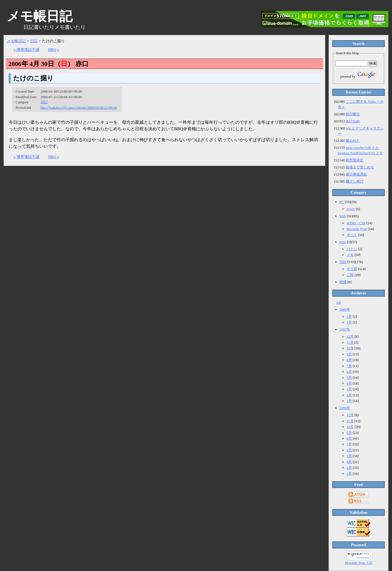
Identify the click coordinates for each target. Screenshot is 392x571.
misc (343, 242)
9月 (349, 354)
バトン (352, 249)
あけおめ (353, 121)
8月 (349, 360)
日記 (34, 41)
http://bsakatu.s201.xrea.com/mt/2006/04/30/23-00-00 (79, 108)
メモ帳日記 (16, 41)
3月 (349, 389)
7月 (349, 366)
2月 (349, 317)
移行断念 (353, 114)
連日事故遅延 (356, 174)
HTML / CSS (356, 223)
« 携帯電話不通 (27, 50)
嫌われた (353, 141)
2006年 (345, 408)
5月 (349, 378)
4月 (349, 383)
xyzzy (351, 209)
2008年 (345, 309)
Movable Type (357, 229)
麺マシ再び (355, 181)
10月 (350, 348)
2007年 (345, 329)
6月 (349, 372)
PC (342, 202)
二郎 (350, 275)
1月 (349, 322)
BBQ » (54, 50)
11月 (350, 342)
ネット (352, 235)
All (339, 302)
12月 (350, 336)
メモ (350, 255)
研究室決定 (355, 160)
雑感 (343, 282)
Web (343, 216)
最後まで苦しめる (360, 167)
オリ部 (352, 269)
